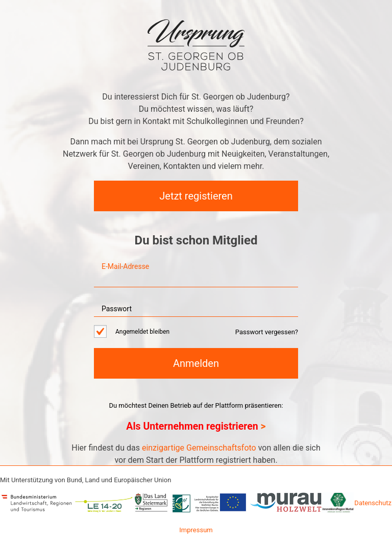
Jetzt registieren (196, 196)
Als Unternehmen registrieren (192, 426)
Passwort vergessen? (267, 332)
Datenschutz (373, 503)
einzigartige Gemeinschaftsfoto (199, 448)
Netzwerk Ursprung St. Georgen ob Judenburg (196, 45)
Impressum (196, 530)
